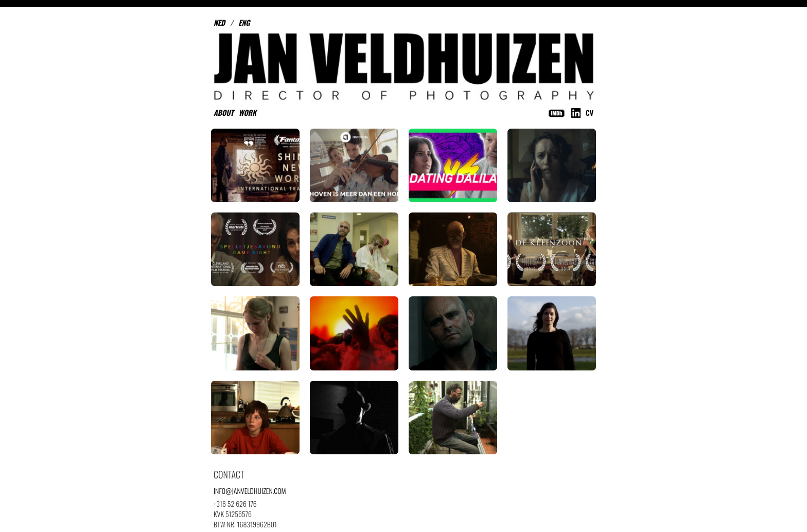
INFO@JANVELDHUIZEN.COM (250, 491)
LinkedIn (575, 113)
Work (248, 112)
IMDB (557, 113)
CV (590, 112)
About (224, 112)
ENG (244, 22)
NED (219, 22)
